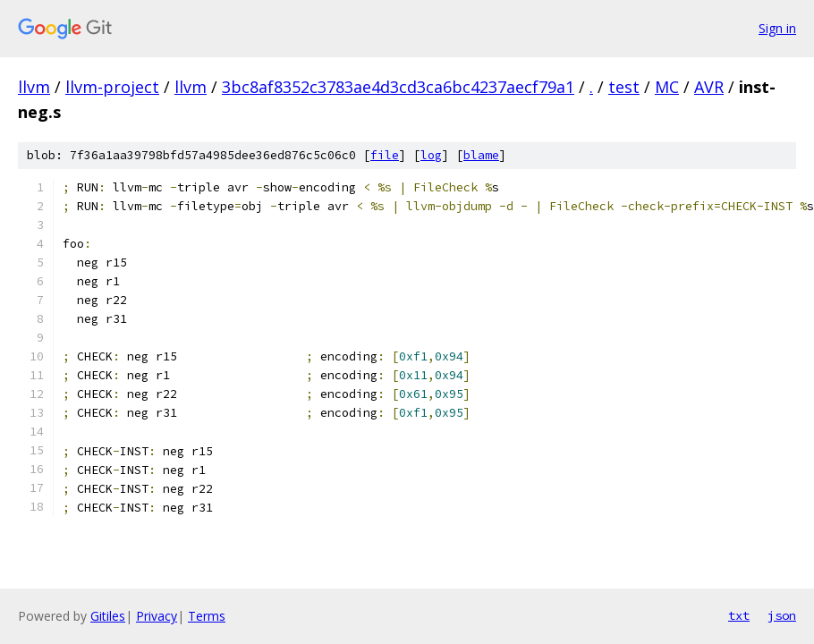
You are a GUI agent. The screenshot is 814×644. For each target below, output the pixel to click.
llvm (34, 87)
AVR (709, 87)
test (624, 87)
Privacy (157, 616)
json (782, 615)
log (431, 155)
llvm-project (112, 87)
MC (667, 87)
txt (739, 615)
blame (481, 155)
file (385, 155)
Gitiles (108, 616)
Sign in (777, 28)
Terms (207, 616)
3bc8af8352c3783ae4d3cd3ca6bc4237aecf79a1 (398, 87)
